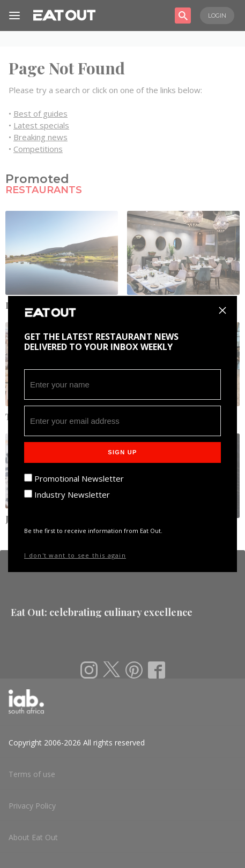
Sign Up (122, 452)
